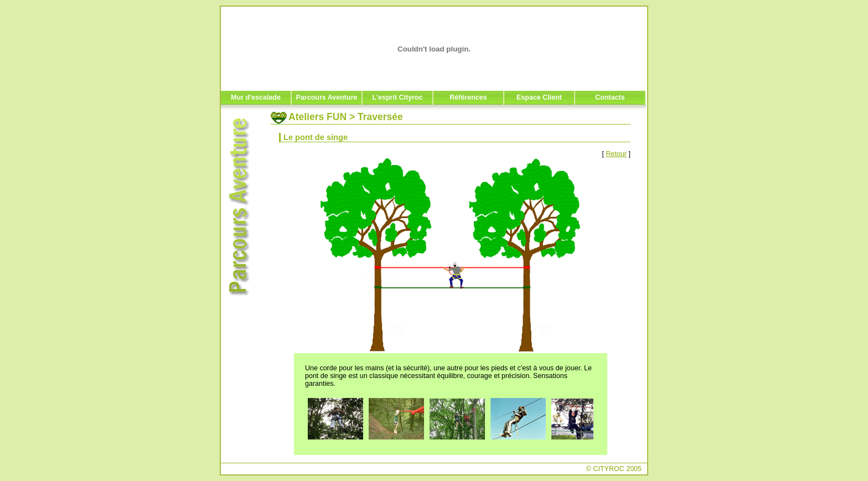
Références (468, 97)
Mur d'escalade (256, 97)
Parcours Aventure (327, 97)
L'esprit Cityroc (397, 97)
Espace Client (539, 97)
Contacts (610, 97)
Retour (617, 154)
